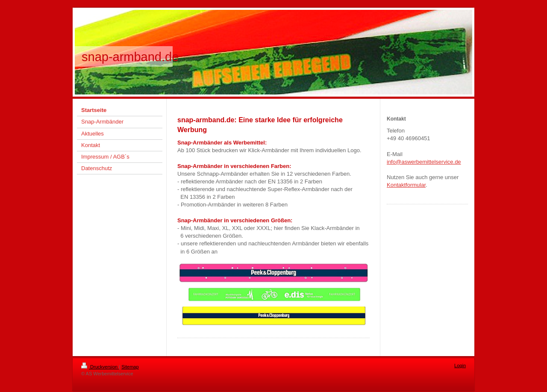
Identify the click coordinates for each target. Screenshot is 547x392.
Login (460, 365)
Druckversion (100, 367)
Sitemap (130, 367)
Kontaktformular (406, 185)
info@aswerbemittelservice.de (424, 162)
